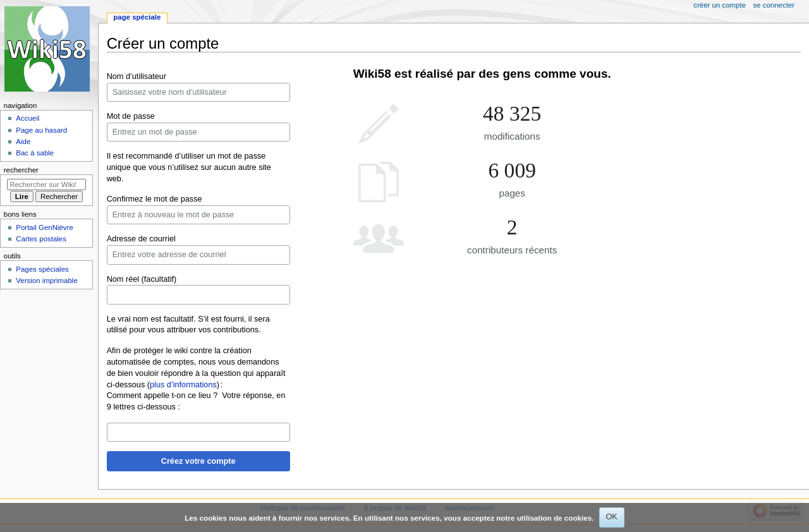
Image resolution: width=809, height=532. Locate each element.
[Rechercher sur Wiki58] (46, 184)
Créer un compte (720, 5)
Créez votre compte (198, 461)
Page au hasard (41, 130)
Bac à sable (35, 153)
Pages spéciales (42, 269)
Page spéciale (137, 17)
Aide (23, 142)
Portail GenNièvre (44, 227)
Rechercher (21, 170)
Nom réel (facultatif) (142, 279)
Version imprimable (46, 281)
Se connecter (774, 5)
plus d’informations (183, 385)
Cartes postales (41, 239)
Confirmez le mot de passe (155, 199)
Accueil (27, 118)
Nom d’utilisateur (137, 76)
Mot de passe (131, 116)
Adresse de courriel (141, 239)
